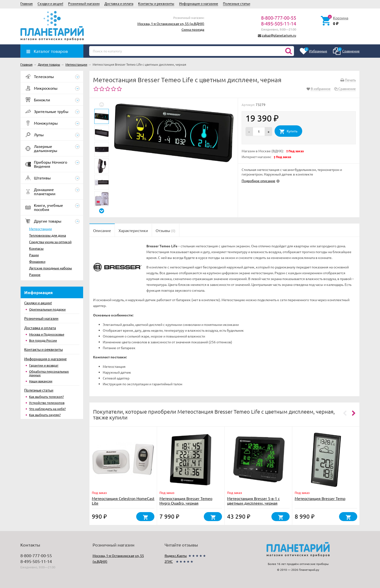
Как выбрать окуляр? (45, 415)
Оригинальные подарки (47, 309)
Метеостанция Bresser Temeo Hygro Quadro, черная (186, 501)
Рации (34, 255)
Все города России (43, 340)
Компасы (36, 248)
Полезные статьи (237, 3)
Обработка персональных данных (49, 373)
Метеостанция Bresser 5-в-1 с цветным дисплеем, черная (253, 501)
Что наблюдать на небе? (47, 409)
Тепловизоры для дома (47, 235)
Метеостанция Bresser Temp (320, 498)
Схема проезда (193, 29)
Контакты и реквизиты (156, 3)
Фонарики (37, 261)
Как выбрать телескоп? (46, 397)
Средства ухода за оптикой (50, 242)
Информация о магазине (199, 3)
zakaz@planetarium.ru (279, 35)
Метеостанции (40, 229)
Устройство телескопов (47, 403)
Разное (35, 274)
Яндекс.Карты (176, 556)
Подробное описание (258, 181)
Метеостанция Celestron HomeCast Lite (123, 501)
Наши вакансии (41, 381)
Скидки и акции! (50, 3)
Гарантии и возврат (44, 365)
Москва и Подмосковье (47, 334)
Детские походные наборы (51, 268)
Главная (27, 3)
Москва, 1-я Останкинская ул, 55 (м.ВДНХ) (171, 24)
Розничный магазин (84, 3)
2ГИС (169, 561)
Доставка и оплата (119, 3)
